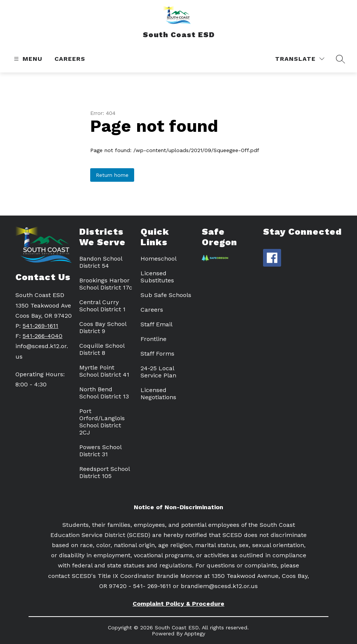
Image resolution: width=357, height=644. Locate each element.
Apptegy (195, 633)
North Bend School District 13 (104, 393)
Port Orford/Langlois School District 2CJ (102, 422)
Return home (112, 175)
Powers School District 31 (100, 451)
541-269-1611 (40, 326)
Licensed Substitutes (157, 277)
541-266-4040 (42, 336)
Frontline (154, 339)
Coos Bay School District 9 (103, 327)
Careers (70, 59)
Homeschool (159, 259)
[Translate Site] (300, 59)
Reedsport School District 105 (104, 472)
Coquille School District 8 (102, 349)
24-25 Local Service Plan (158, 372)
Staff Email (157, 324)
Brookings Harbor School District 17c (106, 284)
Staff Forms (157, 354)
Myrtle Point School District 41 (104, 371)
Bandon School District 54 (101, 262)
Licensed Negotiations (158, 394)
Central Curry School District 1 (102, 306)
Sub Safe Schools (166, 295)
